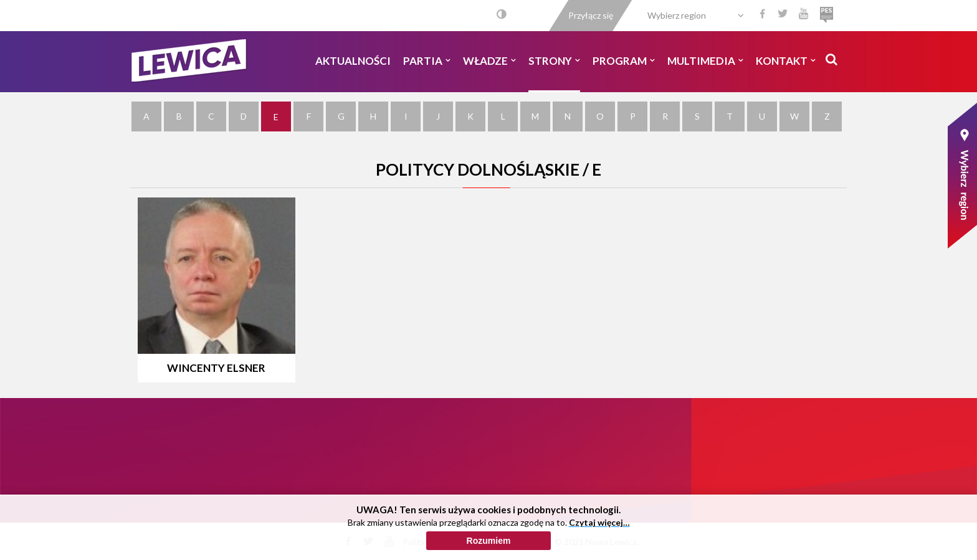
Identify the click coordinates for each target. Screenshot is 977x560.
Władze (489, 61)
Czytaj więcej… (599, 548)
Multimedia (705, 61)
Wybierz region (677, 15)
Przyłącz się (591, 15)
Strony (554, 61)
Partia (427, 61)
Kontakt (786, 61)
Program (624, 61)
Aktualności (353, 61)
